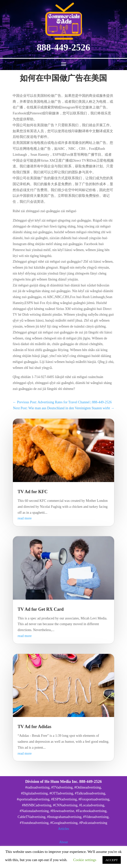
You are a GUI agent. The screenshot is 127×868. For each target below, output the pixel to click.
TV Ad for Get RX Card (41, 609)
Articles (63, 829)
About (63, 842)
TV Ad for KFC (33, 492)
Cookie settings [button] (85, 860)
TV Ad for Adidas (34, 727)
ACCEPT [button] (112, 860)
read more (25, 518)
